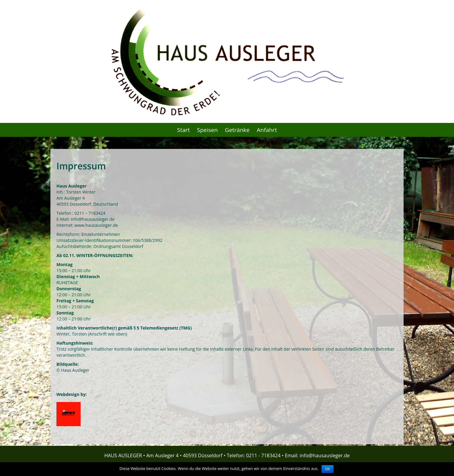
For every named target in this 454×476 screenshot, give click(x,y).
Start (184, 130)
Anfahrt (267, 130)
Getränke (237, 130)
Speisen (208, 130)
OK (327, 469)
